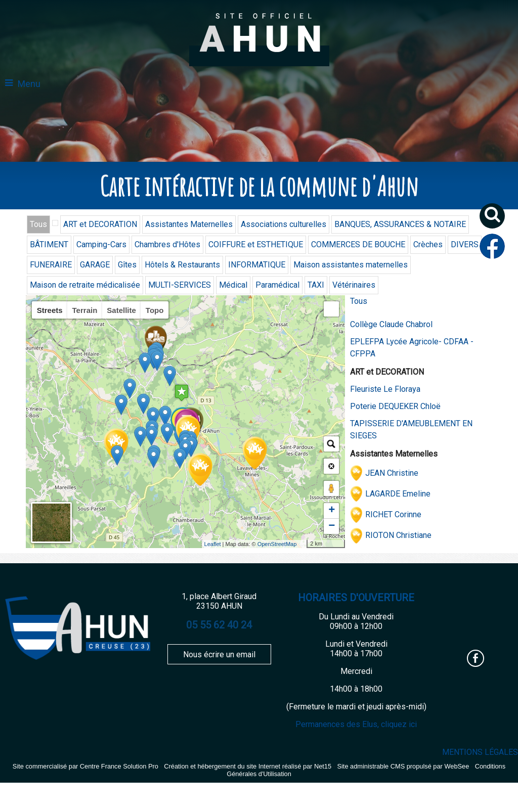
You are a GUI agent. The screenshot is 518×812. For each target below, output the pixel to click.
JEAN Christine (392, 473)
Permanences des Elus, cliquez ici (356, 724)
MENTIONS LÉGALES (480, 752)
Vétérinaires (354, 285)
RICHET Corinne (393, 514)
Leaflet (213, 544)
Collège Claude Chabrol (391, 324)
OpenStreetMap (277, 544)
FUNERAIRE (51, 265)
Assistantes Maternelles (189, 224)
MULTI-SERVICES (180, 285)
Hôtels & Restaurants (182, 265)
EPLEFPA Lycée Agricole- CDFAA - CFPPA (412, 348)
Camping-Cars (101, 244)
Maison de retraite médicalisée (85, 285)
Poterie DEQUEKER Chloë (395, 406)
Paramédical (277, 285)
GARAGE (95, 265)
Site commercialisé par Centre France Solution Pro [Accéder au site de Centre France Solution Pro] (85, 766)
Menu (29, 84)
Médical (233, 285)
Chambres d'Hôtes (167, 244)
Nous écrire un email (219, 655)
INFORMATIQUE (257, 265)
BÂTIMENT (49, 244)
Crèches (428, 244)
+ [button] (332, 511)
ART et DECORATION (100, 224)
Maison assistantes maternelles (351, 265)
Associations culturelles (284, 224)
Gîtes (127, 265)
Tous (38, 224)
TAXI (316, 285)
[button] (496, 220)
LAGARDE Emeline (398, 494)
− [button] (332, 526)
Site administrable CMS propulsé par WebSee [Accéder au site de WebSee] (403, 766)
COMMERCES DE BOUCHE (358, 244)
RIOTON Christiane (398, 535)
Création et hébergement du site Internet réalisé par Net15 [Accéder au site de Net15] (248, 766)
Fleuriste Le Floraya (385, 389)
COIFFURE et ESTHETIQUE (256, 244)
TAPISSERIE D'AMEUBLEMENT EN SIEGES (411, 430)
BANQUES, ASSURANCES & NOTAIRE (400, 224)
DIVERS (465, 244)
